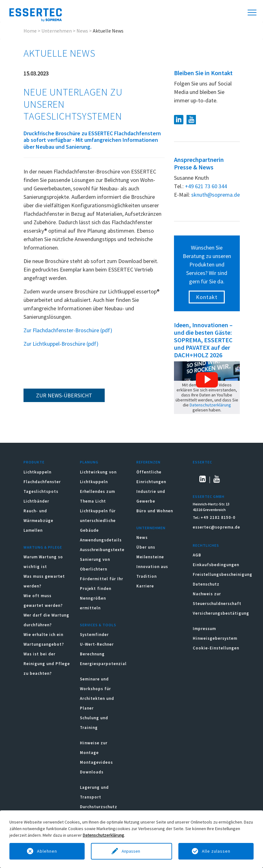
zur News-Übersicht (64, 395)
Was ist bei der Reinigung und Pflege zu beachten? (47, 664)
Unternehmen (57, 31)
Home (30, 31)
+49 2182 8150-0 (218, 517)
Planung (89, 462)
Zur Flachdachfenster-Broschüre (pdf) (68, 330)
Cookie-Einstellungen (216, 648)
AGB (197, 555)
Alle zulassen (216, 851)
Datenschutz (206, 584)
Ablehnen (47, 851)
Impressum (204, 629)
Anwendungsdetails (101, 540)
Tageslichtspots (41, 491)
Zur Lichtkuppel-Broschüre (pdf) (61, 344)
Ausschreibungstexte (102, 550)
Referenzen (148, 462)
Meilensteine (150, 557)
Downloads (92, 772)
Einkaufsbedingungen (216, 565)
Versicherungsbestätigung (221, 613)
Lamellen (33, 530)
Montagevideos (96, 762)
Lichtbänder (36, 501)
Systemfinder (94, 635)
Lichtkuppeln (37, 472)
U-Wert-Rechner (97, 644)
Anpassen (131, 851)
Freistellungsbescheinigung (223, 574)
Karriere (145, 586)
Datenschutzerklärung (210, 405)
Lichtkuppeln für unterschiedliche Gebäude (98, 521)
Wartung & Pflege (43, 547)
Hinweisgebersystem (215, 638)
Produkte (34, 462)
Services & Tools (98, 625)
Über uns (146, 547)
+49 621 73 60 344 (206, 186)
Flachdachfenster (42, 482)
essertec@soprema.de (216, 527)
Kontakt (207, 297)
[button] (207, 380)
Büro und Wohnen (155, 511)
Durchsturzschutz (99, 807)
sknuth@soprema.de (216, 195)
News (82, 31)
